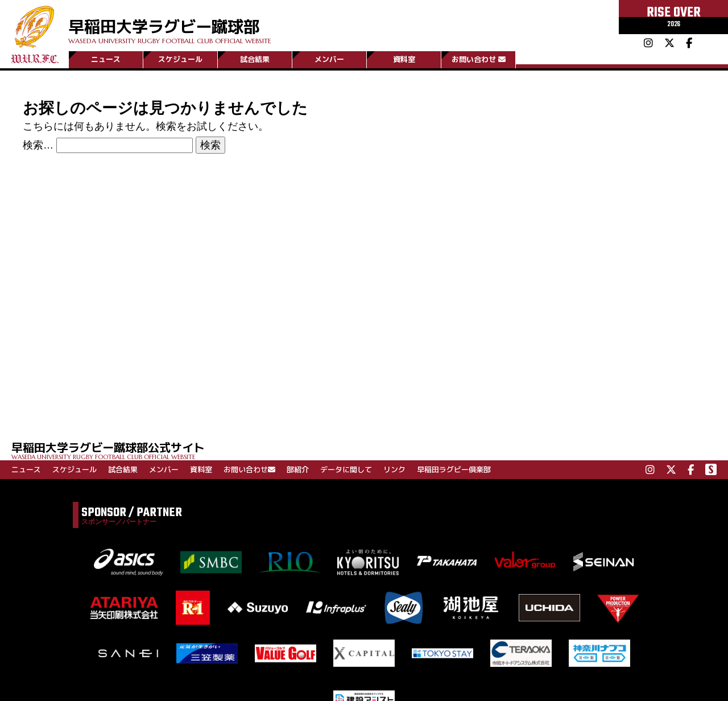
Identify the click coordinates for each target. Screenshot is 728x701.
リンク (394, 469)
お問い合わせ (479, 59)
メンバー (329, 59)
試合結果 (255, 59)
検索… (38, 145)
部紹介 (298, 469)
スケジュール (180, 59)
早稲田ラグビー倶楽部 (454, 469)
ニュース (106, 59)
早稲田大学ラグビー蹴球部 (232, 24)
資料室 (404, 59)
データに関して (346, 469)
